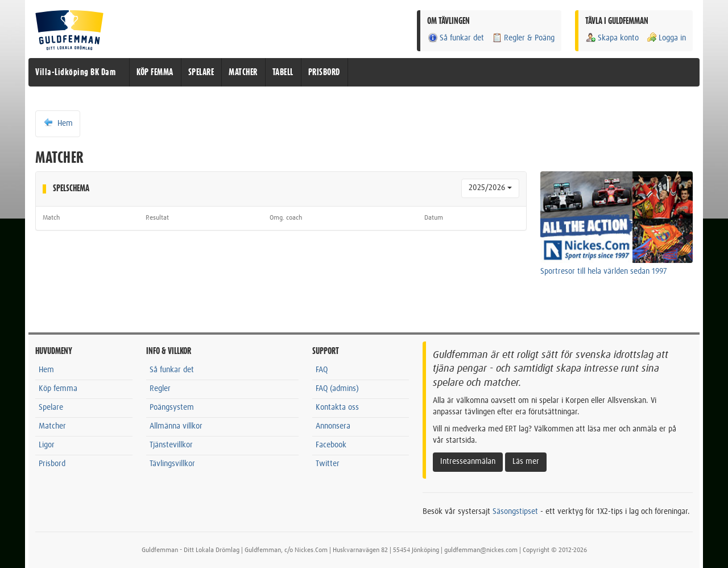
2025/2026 (490, 188)
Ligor (47, 445)
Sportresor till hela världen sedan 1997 (604, 271)
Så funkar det (456, 38)
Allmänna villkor (176, 426)
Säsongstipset (515, 512)
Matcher (52, 426)
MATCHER (243, 72)
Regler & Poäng (523, 38)
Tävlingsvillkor (172, 464)
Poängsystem (172, 408)
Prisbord (52, 464)
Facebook (331, 445)
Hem (58, 123)
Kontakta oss (337, 408)
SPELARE (201, 72)
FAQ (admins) (337, 389)
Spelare (51, 408)
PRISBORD (324, 72)
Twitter (328, 464)
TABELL (283, 72)
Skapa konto (612, 38)
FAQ (322, 370)
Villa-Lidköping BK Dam (75, 72)
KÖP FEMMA (155, 72)
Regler (160, 389)
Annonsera (333, 426)
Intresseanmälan (468, 462)
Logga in (666, 38)
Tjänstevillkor (171, 445)
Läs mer (526, 462)
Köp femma (58, 389)
